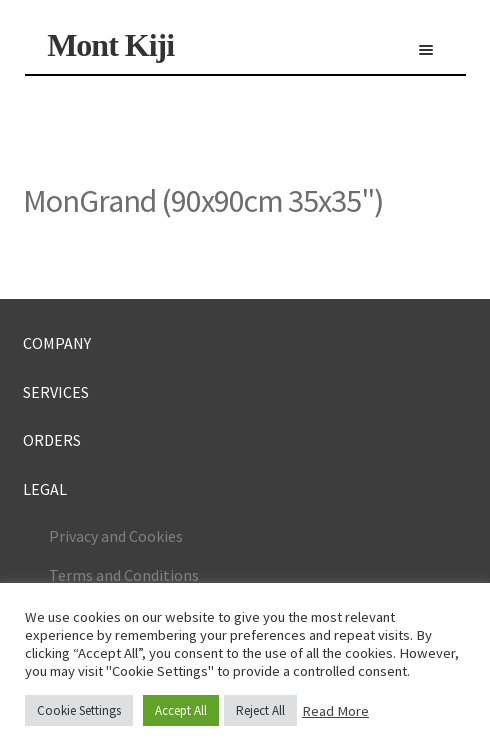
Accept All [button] (181, 710)
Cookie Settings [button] (79, 710)
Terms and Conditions (124, 575)
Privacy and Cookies (116, 536)
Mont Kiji (110, 45)
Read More (335, 711)
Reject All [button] (260, 710)
